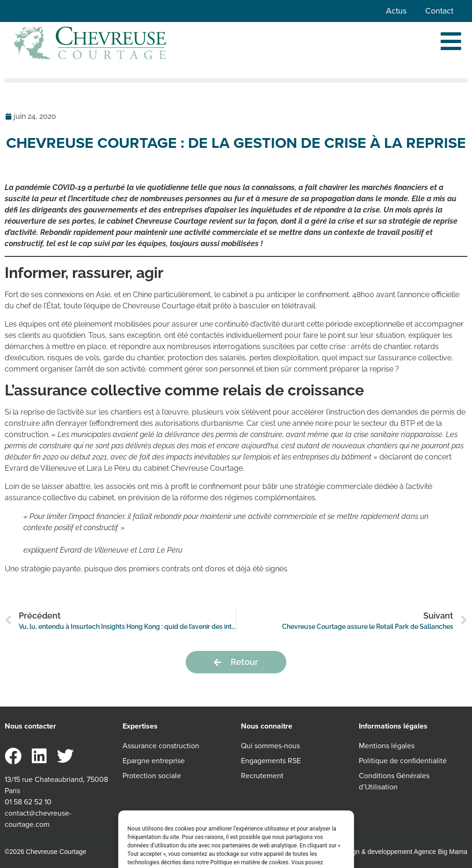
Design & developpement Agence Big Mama (403, 852)
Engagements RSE (271, 761)
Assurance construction (161, 746)
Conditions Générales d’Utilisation (394, 781)
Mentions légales (387, 746)
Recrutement (262, 776)
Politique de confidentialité (403, 761)
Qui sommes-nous (270, 746)
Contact (439, 11)
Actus (396, 11)
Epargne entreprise (154, 761)
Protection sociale (152, 776)
